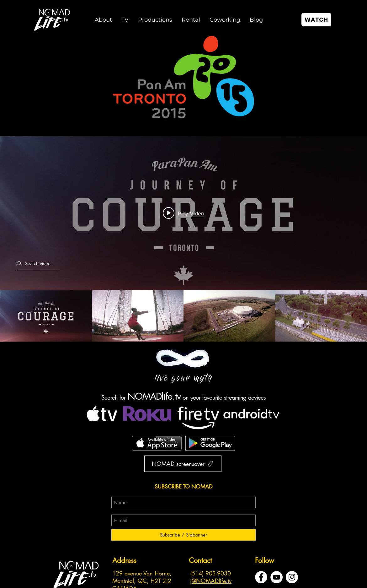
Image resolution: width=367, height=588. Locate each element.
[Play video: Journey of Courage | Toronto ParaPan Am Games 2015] (183, 213)
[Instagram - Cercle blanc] (292, 577)
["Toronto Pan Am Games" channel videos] (183, 316)
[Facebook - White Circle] (261, 577)
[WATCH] (316, 20)
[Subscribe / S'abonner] (183, 535)
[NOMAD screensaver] (183, 464)
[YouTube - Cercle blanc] (277, 577)
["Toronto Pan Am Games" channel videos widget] (183, 239)
